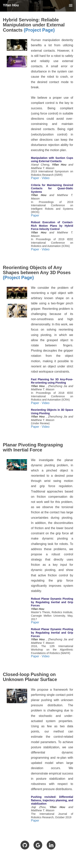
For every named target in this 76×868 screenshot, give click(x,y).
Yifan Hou (11, 5)
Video (46, 178)
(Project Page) (39, 30)
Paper (35, 178)
